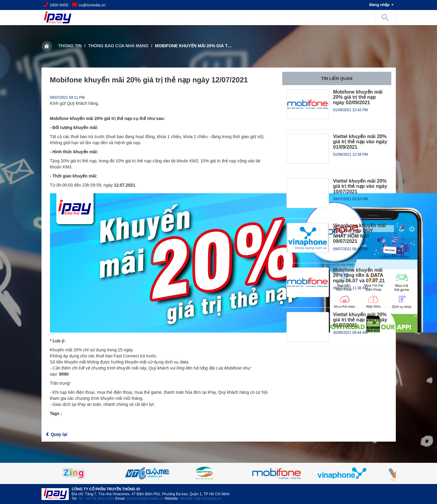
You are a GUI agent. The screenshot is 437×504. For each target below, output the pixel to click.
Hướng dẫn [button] (238, 18)
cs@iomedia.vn (92, 5)
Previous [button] (57, 473)
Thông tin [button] (272, 18)
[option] (219, 473)
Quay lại (56, 434)
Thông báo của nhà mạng (118, 46)
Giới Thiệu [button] (205, 18)
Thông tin (70, 46)
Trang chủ (169, 18)
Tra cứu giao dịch (344, 18)
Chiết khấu (302, 18)
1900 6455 (59, 5)
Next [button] (381, 473)
